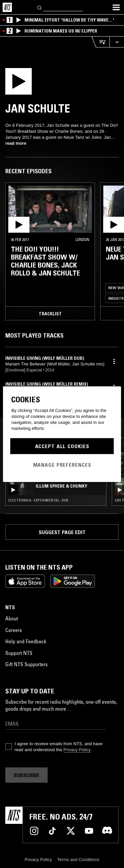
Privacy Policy (77, 750)
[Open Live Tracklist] (101, 42)
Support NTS (19, 653)
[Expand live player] (117, 42)
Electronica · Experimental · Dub (38, 500)
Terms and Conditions (78, 860)
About (12, 618)
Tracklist (50, 314)
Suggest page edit (62, 532)
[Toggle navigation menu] (116, 7)
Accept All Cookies (62, 446)
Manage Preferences (62, 465)
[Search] (40, 7)
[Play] (39, 83)
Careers (14, 630)
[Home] (7, 7)
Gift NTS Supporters (26, 664)
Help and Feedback (26, 641)
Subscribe (26, 775)
